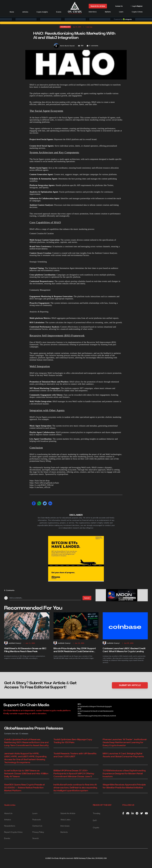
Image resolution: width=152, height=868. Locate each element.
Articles (25, 12)
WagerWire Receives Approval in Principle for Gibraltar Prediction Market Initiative (124, 786)
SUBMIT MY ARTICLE (130, 685)
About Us (8, 813)
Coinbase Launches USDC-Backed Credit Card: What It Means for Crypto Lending (124, 650)
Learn (121, 12)
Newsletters (10, 826)
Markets (108, 12)
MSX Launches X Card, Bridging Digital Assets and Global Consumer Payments (123, 755)
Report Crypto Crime (13, 832)
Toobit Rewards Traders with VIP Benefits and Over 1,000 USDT (75, 755)
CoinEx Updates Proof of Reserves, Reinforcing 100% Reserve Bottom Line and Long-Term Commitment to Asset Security (26, 742)
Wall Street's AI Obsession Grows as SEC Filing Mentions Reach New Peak (25, 650)
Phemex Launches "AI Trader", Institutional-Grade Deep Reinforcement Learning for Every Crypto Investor (125, 742)
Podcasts (37, 820)
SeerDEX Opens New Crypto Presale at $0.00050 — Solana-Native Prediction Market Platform (24, 788)
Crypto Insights (42, 12)
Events (59, 12)
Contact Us (119, 6)
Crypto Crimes (137, 12)
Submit (87, 598)
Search (36, 838)
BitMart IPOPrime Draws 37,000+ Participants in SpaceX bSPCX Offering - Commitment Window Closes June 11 (74, 774)
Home (12, 12)
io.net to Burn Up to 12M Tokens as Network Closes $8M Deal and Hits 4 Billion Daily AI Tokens (26, 774)
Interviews (93, 12)
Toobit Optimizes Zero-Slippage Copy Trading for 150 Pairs (73, 741)
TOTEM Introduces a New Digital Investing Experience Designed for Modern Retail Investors (124, 774)
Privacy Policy (38, 832)
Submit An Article (98, 6)
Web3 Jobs (65, 820)
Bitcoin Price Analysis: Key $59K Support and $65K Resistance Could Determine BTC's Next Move (75, 650)
